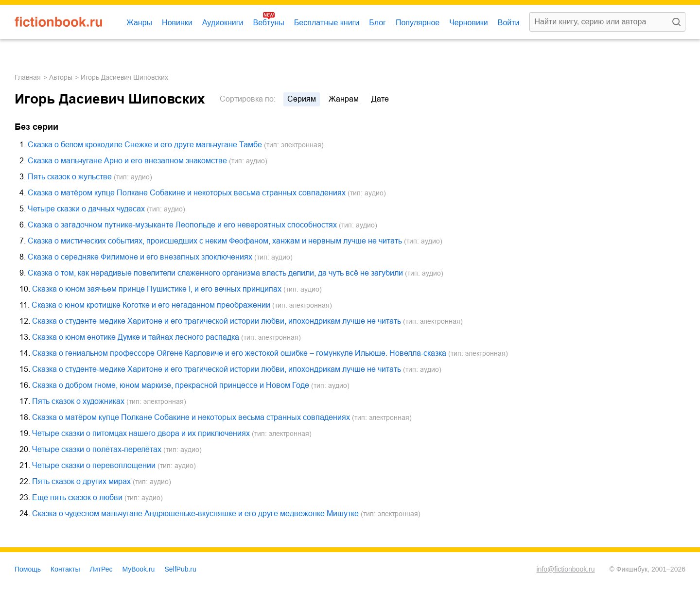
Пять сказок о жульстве (70, 177)
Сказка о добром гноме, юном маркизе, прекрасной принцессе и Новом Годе (171, 385)
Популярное (418, 23)
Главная (28, 77)
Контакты (65, 569)
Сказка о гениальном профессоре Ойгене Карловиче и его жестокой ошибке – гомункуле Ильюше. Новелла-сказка (239, 353)
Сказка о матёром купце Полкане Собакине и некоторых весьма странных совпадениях (187, 193)
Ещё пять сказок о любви (77, 497)
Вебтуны (268, 23)
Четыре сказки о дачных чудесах (86, 209)
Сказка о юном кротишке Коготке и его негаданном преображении (151, 305)
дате (380, 99)
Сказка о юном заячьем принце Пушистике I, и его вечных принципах (157, 289)
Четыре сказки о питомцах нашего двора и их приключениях (141, 433)
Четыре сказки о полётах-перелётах (97, 449)
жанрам (344, 99)
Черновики (469, 23)
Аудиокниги (223, 23)
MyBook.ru (139, 569)
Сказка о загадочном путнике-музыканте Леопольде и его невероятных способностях (182, 225)
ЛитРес (101, 569)
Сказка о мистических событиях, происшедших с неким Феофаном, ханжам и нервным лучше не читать (215, 241)
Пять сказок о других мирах (81, 481)
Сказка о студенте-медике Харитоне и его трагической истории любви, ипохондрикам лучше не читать (217, 321)
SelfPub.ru (180, 569)
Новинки (177, 23)
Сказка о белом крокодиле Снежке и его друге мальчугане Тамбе (145, 145)
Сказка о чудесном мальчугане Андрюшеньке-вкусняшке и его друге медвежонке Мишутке (195, 513)
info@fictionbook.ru (565, 569)
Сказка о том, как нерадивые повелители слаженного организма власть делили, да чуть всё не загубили (215, 273)
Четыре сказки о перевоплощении (94, 465)
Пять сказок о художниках (78, 401)
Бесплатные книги (327, 23)
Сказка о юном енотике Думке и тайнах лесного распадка (136, 337)
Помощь (28, 569)
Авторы (61, 77)
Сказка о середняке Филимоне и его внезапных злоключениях (140, 257)
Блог (377, 23)
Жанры (139, 23)
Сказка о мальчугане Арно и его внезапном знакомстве (127, 161)
